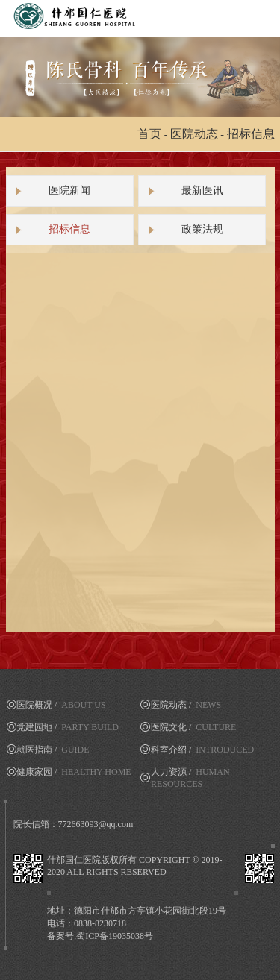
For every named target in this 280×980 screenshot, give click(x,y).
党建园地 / (68, 727)
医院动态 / (186, 705)
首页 (149, 134)
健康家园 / (74, 772)
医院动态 (194, 134)
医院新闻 (69, 191)
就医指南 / (53, 750)
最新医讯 (202, 191)
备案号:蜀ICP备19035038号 (100, 936)
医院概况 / (61, 705)
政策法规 (202, 229)
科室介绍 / (202, 750)
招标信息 (251, 134)
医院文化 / (194, 727)
